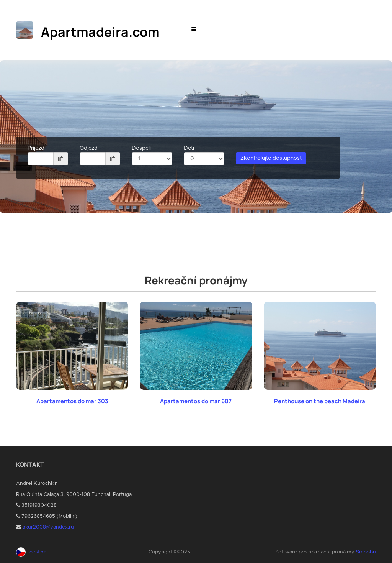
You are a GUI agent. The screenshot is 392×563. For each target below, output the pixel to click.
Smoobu (366, 552)
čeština (38, 552)
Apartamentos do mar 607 (196, 401)
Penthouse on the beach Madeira (320, 401)
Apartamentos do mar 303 (72, 401)
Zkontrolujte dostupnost (271, 158)
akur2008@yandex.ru (48, 527)
